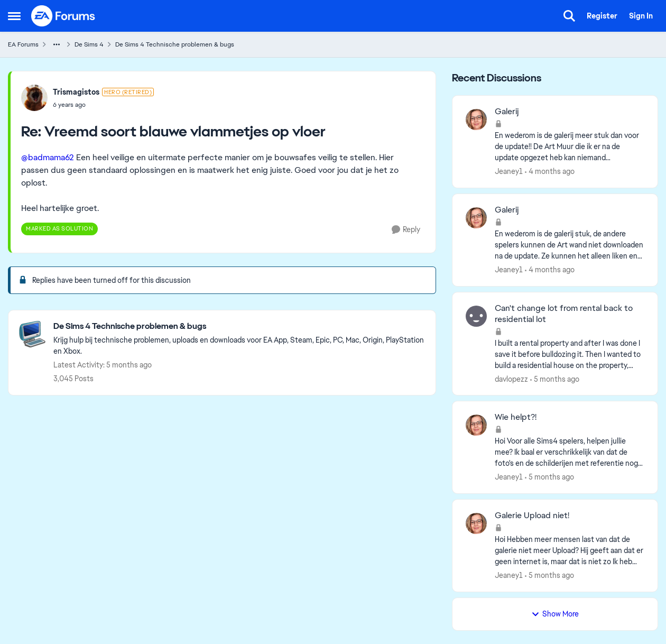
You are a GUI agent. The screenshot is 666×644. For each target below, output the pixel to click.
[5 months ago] (555, 379)
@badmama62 (48, 157)
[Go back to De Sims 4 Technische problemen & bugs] (239, 326)
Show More (555, 614)
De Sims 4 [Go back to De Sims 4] (89, 44)
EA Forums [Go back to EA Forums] (23, 44)
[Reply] (406, 230)
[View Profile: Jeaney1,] (476, 119)
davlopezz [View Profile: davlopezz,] (511, 379)
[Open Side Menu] (14, 16)
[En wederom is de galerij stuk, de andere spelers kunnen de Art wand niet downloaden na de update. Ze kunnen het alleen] (570, 245)
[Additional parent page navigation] (57, 44)
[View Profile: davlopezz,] (476, 316)
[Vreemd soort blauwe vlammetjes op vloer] (103, 105)
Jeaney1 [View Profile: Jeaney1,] (509, 171)
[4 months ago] (550, 172)
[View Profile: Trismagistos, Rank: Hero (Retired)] (34, 98)
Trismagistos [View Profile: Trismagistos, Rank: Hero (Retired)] (76, 92)
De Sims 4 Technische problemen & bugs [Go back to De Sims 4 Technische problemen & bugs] (175, 44)
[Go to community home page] (63, 16)
